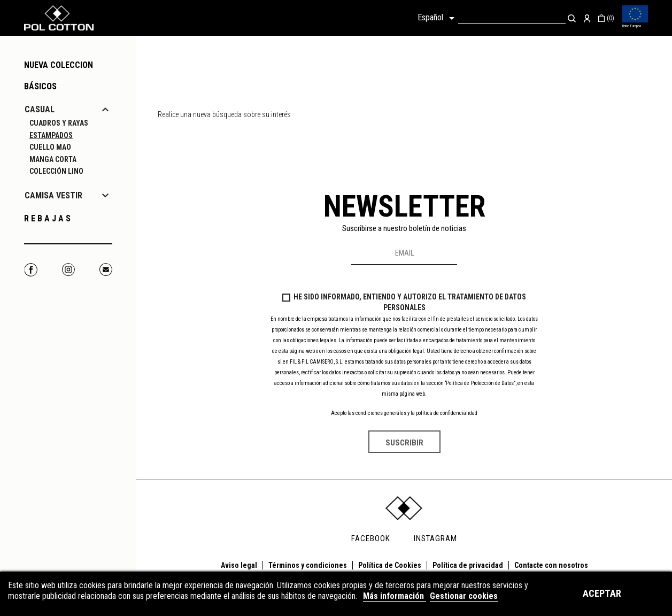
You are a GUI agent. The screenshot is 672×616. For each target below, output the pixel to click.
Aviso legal (239, 565)
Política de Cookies (390, 565)
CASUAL (40, 109)
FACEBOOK (371, 538)
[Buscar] (512, 18)
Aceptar (602, 593)
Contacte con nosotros (551, 565)
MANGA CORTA (53, 159)
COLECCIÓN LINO (56, 171)
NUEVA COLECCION (59, 65)
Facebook (31, 270)
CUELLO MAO (50, 147)
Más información (395, 596)
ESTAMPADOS (51, 135)
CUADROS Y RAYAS (59, 123)
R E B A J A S (47, 218)
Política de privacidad (468, 565)
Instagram (68, 270)
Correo (106, 270)
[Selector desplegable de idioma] (438, 18)
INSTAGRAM (435, 538)
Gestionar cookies (464, 596)
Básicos (40, 86)
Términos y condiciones (308, 565)
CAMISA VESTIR (53, 195)
